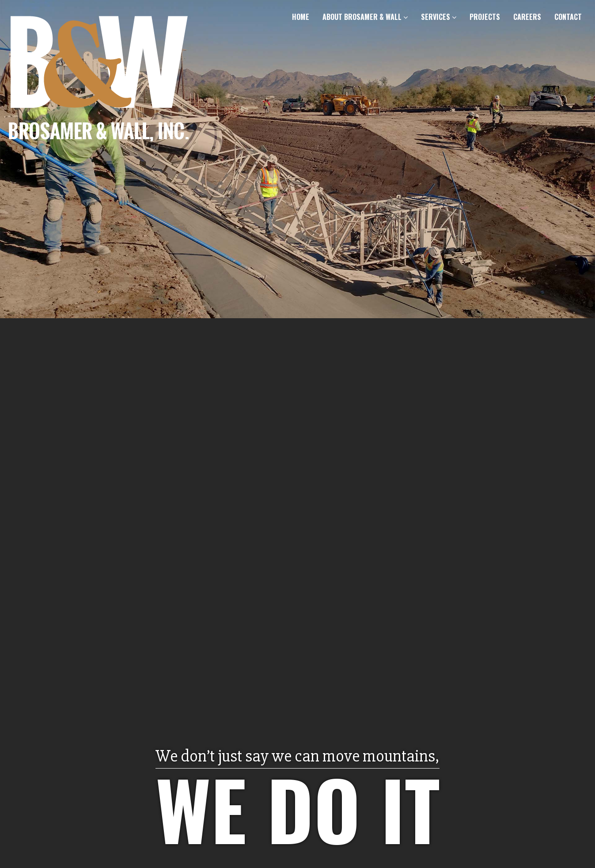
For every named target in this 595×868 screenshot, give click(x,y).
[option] (297, 434)
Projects (485, 17)
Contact (568, 17)
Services (439, 17)
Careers (527, 17)
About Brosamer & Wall (365, 17)
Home (301, 17)
